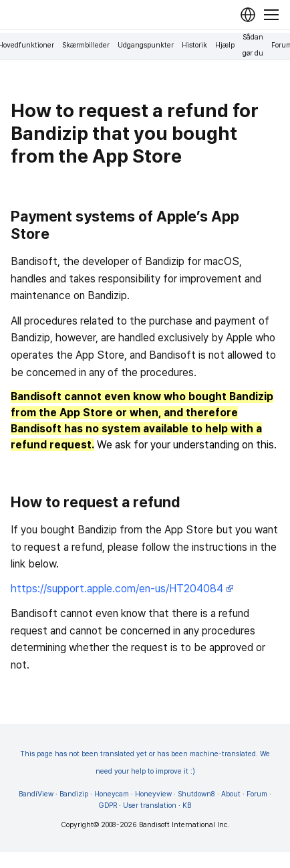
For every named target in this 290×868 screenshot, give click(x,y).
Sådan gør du (253, 45)
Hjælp (225, 45)
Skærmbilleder (86, 45)
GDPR (108, 805)
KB (187, 805)
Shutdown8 (196, 794)
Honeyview (153, 794)
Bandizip (74, 794)
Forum (257, 794)
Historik (194, 45)
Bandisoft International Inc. (184, 825)
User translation (150, 805)
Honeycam (112, 794)
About (231, 794)
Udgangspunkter (146, 45)
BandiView (36, 794)
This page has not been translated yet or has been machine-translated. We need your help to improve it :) (145, 763)
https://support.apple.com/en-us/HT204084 (122, 589)
